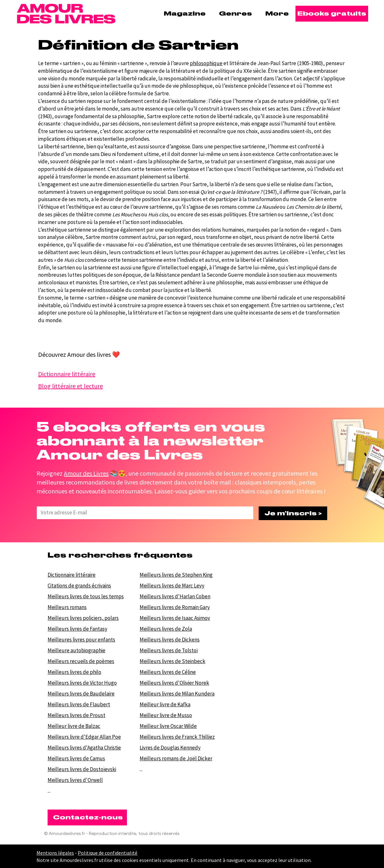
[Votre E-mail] (143, 513)
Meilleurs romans (67, 607)
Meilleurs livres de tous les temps (86, 596)
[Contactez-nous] (87, 817)
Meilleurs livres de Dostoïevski (82, 769)
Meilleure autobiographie (76, 650)
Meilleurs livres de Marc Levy (172, 586)
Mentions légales (55, 853)
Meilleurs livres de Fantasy (77, 629)
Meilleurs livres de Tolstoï (169, 650)
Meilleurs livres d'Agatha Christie (84, 748)
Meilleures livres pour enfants (81, 640)
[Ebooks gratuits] (332, 14)
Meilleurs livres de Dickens (170, 640)
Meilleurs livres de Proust (76, 715)
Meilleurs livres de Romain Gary (175, 607)
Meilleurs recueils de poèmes (81, 661)
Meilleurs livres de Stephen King (176, 575)
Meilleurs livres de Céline (168, 672)
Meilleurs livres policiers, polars (83, 618)
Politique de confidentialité (108, 853)
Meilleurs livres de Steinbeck (172, 661)
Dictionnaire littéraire (72, 575)
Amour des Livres (86, 473)
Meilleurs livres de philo (74, 672)
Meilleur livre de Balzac (74, 726)
